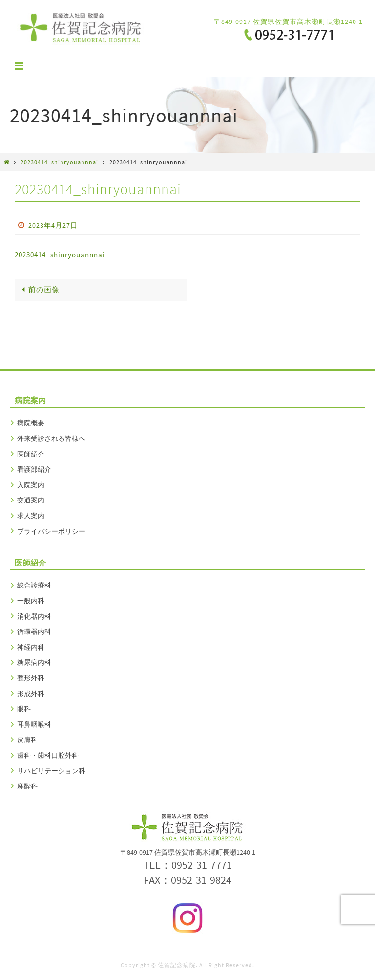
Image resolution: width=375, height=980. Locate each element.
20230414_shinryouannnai (59, 162)
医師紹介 (31, 454)
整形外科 (31, 678)
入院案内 (31, 485)
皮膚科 (27, 740)
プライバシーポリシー (51, 531)
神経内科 (31, 647)
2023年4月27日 (53, 225)
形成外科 (31, 694)
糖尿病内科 (34, 662)
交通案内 (31, 500)
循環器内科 (34, 632)
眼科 (24, 709)
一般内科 (31, 601)
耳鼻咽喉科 (34, 724)
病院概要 (31, 423)
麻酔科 (27, 786)
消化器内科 (34, 616)
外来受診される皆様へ (51, 438)
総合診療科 (34, 585)
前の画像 (39, 290)
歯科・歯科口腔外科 (48, 755)
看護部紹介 (34, 469)
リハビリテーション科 (51, 771)
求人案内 (31, 516)
